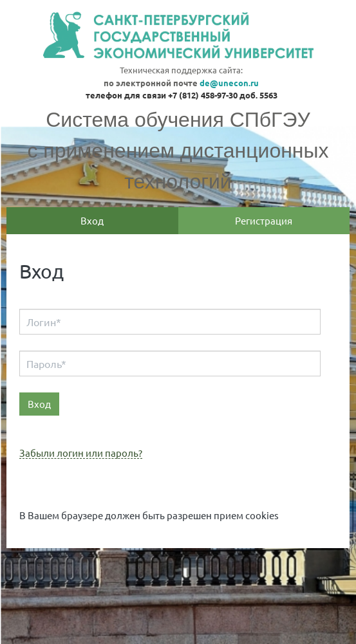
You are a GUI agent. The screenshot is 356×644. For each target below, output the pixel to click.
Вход (92, 220)
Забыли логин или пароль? (81, 453)
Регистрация (264, 220)
